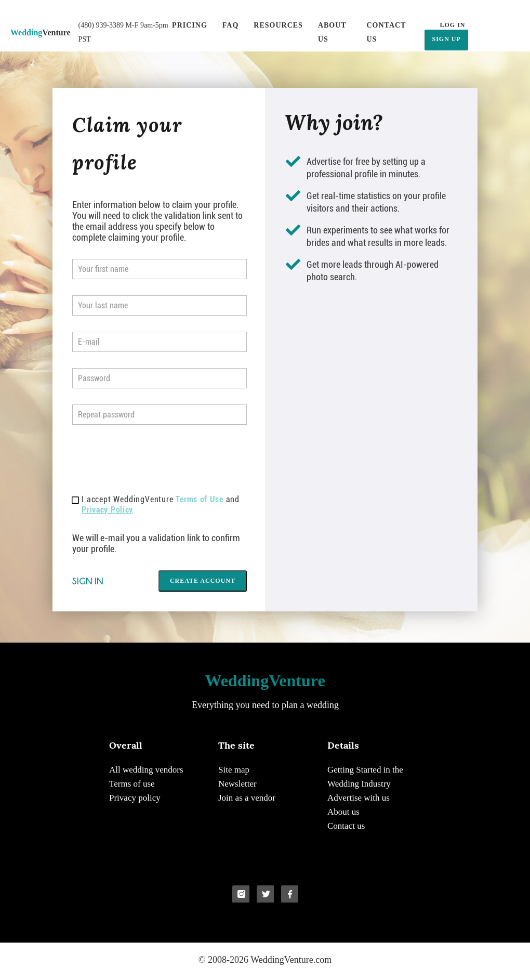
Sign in (88, 581)
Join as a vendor (247, 798)
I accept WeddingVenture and (156, 505)
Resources (278, 25)
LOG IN (452, 25)
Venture (41, 32)
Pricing (190, 25)
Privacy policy (135, 798)
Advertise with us (359, 798)
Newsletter (237, 784)
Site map (234, 770)
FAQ (231, 25)
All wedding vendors (146, 770)
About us (332, 32)
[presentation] (151, 461)
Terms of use (132, 784)
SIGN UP (446, 39)
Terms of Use (199, 499)
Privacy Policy (107, 510)
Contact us (386, 32)
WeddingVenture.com (291, 960)
